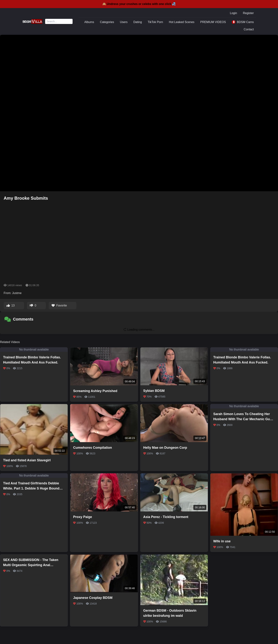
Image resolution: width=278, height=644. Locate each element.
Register (248, 13)
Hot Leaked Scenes (182, 22)
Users (124, 22)
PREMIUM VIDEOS (213, 22)
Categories (107, 22)
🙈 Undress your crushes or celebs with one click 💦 (139, 4)
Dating (138, 22)
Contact (249, 29)
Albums (89, 22)
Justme (17, 293)
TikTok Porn (155, 22)
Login (233, 13)
